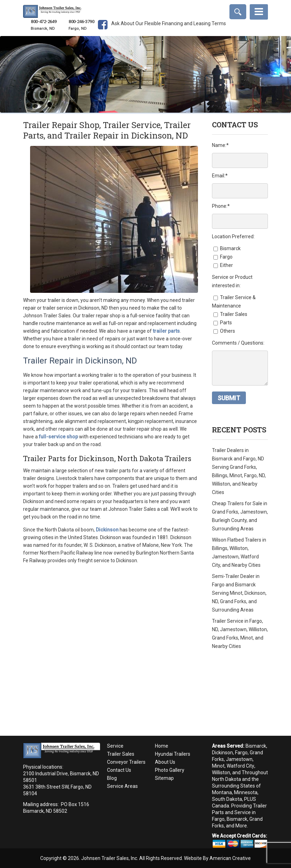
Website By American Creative (217, 858)
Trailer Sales (121, 754)
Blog (112, 778)
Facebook (102, 30)
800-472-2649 (44, 22)
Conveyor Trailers (126, 762)
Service (115, 746)
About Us (165, 762)
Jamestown (239, 759)
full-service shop (58, 437)
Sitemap (164, 778)
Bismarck (256, 746)
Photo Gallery (170, 770)
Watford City (240, 766)
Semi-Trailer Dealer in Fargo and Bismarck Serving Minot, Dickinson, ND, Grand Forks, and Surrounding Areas (239, 593)
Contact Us (119, 770)
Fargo (241, 753)
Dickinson (222, 753)
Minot (218, 766)
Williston (221, 772)
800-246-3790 (81, 22)
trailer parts (166, 331)
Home (162, 746)
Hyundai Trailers (173, 754)
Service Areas (122, 786)
